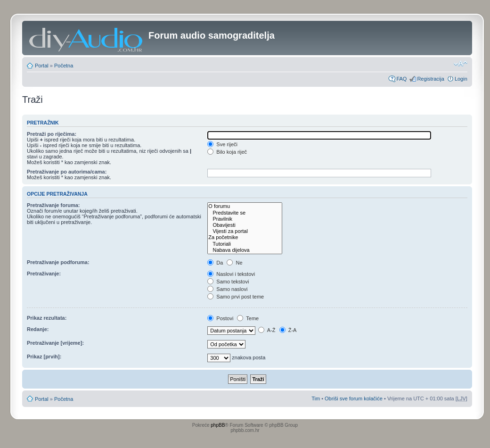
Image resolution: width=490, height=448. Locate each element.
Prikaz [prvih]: (44, 357)
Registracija (430, 79)
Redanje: (38, 329)
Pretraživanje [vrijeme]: (55, 343)
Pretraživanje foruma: (53, 205)
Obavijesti (245, 225)
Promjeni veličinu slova (461, 64)
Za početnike (245, 237)
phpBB (218, 425)
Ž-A (288, 330)
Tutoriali (245, 244)
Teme (248, 318)
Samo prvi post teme (236, 297)
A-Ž (267, 330)
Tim (316, 398)
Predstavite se (245, 213)
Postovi (220, 318)
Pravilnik (245, 219)
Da (215, 263)
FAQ (401, 79)
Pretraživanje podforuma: (58, 262)
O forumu (245, 206)
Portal (42, 66)
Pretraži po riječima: (52, 134)
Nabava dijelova (245, 250)
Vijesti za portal (245, 231)
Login (461, 79)
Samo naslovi (227, 289)
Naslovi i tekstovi (231, 274)
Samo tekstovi (228, 282)
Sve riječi (222, 144)
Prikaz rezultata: (47, 318)
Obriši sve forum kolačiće (354, 398)
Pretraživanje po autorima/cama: (67, 172)
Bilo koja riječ (227, 152)
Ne (234, 263)
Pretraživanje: (44, 274)
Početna (64, 66)
